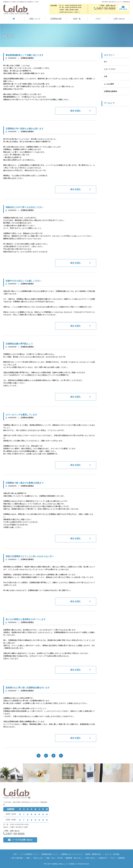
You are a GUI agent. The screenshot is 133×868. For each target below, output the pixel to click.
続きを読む (76, 111)
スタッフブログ (110, 69)
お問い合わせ (119, 19)
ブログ (98, 19)
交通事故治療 (56, 19)
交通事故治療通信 (110, 91)
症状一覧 (77, 19)
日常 (106, 77)
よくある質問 (109, 84)
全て (106, 62)
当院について (35, 19)
